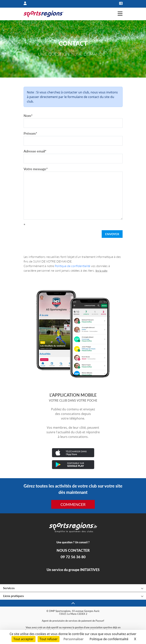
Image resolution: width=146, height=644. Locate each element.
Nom (28, 116)
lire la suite (101, 271)
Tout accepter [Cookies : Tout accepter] (24, 639)
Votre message (36, 169)
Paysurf (100, 621)
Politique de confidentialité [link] (109, 639)
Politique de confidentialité (72, 266)
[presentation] (53, 235)
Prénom (30, 133)
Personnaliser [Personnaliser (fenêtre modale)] (74, 639)
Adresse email (35, 151)
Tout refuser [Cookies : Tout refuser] (49, 639)
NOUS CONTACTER (73, 550)
